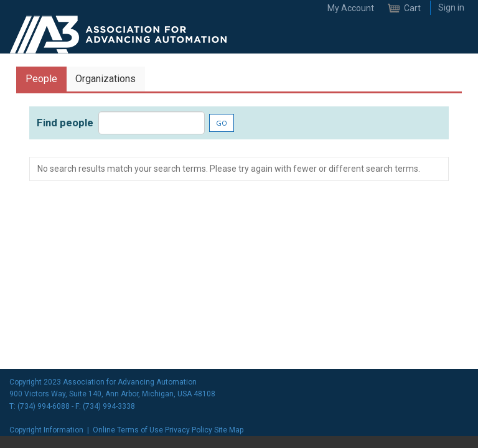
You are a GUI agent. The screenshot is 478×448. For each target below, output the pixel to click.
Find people (65, 123)
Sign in (451, 7)
